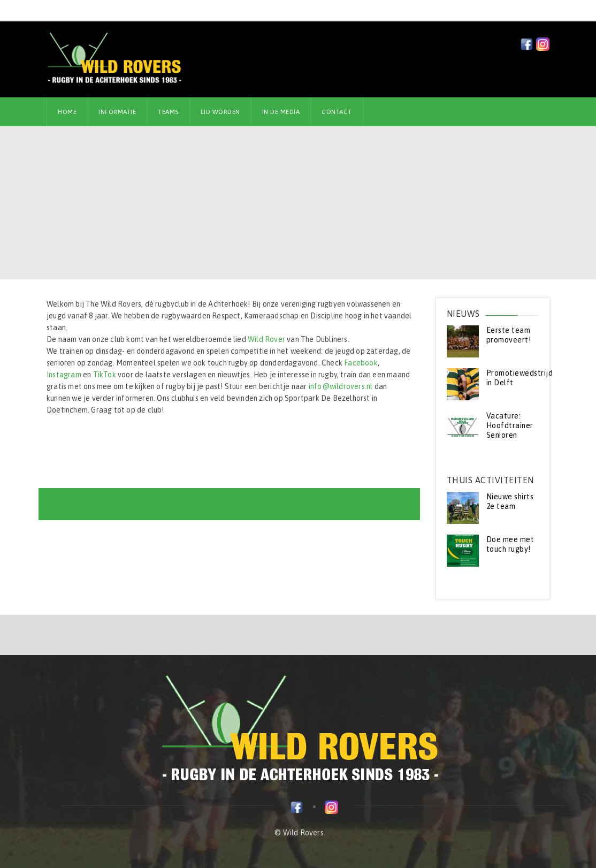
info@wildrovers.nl (341, 386)
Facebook (361, 363)
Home (67, 112)
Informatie (117, 112)
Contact (337, 112)
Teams (168, 112)
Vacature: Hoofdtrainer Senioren (510, 425)
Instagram (64, 375)
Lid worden (220, 112)
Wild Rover (266, 339)
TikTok (105, 375)
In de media (281, 112)
